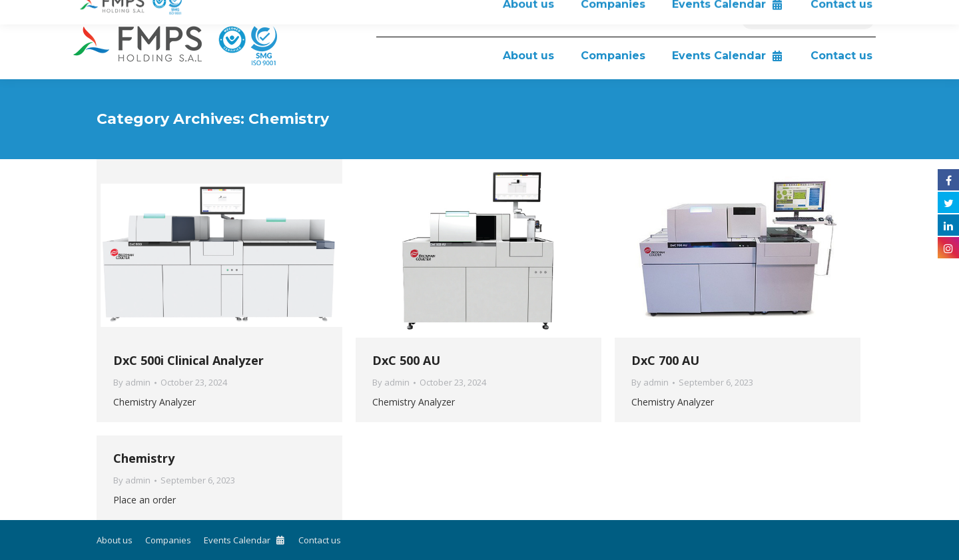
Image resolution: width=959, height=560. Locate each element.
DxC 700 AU (665, 360)
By (132, 382)
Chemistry (144, 458)
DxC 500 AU (406, 360)
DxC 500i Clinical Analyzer (188, 360)
